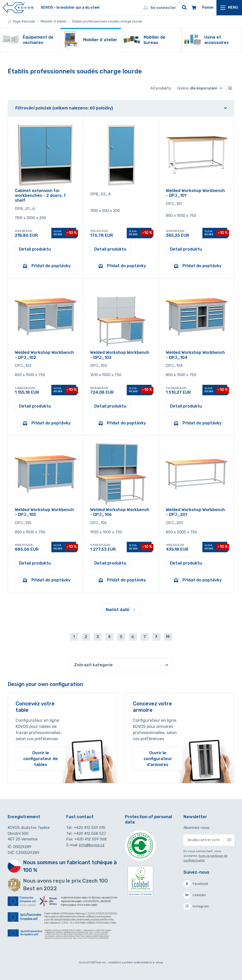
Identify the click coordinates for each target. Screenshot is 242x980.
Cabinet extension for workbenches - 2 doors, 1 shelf (40, 195)
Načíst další (121, 610)
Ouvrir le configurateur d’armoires (158, 759)
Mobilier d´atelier (54, 21)
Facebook (196, 884)
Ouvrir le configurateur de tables (41, 759)
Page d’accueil (21, 21)
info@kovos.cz (92, 845)
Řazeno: (201, 88)
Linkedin (195, 895)
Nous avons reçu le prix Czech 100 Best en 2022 (65, 885)
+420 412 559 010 (90, 828)
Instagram (196, 906)
